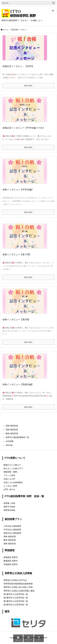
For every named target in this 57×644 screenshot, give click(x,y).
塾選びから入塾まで (12, 465)
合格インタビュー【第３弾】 (17, 254)
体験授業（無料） (11, 472)
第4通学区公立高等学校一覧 (16, 605)
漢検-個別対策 (10, 544)
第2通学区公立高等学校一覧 (16, 598)
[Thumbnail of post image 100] (26, 173)
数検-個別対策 (10, 540)
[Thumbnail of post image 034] (26, 368)
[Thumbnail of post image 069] (26, 303)
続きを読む (29, 86)
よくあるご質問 (10, 486)
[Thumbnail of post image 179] (26, 50)
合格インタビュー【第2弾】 (16, 320)
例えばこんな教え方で (13, 468)
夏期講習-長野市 (11, 561)
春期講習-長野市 (11, 557)
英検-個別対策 (10, 537)
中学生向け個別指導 (12, 530)
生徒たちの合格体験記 (13, 482)
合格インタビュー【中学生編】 (18, 190)
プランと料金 (9, 475)
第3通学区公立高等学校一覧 (16, 601)
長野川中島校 (9, 507)
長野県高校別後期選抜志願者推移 (18, 584)
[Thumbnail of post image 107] (26, 111)
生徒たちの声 (9, 479)
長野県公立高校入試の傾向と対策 (18, 587)
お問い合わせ (9, 489)
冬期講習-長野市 (11, 564)
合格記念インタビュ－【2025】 (18, 66)
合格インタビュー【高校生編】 (18, 384)
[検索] (54, 3)
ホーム (6, 30)
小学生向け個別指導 (12, 526)
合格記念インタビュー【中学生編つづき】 (23, 128)
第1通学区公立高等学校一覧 (16, 594)
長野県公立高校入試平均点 (15, 580)
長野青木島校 (9, 510)
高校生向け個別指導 (12, 533)
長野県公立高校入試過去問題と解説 (19, 591)
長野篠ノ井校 (9, 503)
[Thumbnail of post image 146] (26, 238)
